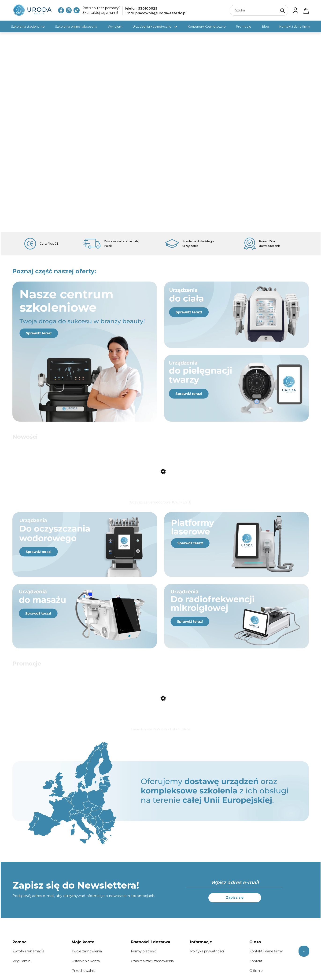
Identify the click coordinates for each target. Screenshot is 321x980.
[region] (161, 132)
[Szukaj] (283, 10)
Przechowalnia (84, 974)
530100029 (148, 8)
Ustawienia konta (86, 964)
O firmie (256, 974)
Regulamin (21, 964)
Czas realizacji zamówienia (152, 964)
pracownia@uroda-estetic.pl (161, 13)
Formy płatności (144, 954)
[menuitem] (28, 26)
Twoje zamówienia (87, 954)
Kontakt (256, 964)
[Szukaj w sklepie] (254, 10)
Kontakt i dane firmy (266, 954)
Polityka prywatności (207, 954)
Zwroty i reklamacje (28, 954)
